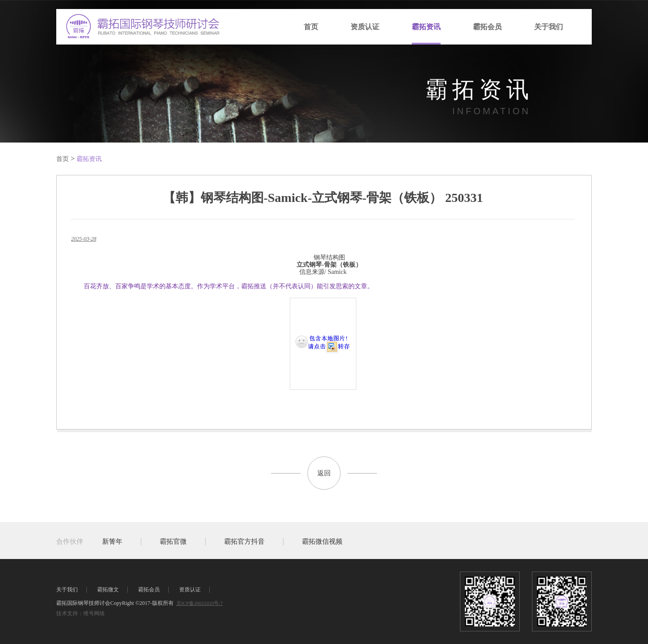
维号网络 (94, 613)
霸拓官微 (173, 541)
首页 (311, 27)
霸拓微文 (108, 590)
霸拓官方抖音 (244, 541)
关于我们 (549, 27)
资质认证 (365, 27)
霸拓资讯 (426, 27)
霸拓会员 (487, 27)
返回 (324, 473)
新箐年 (112, 541)
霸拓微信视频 (322, 541)
